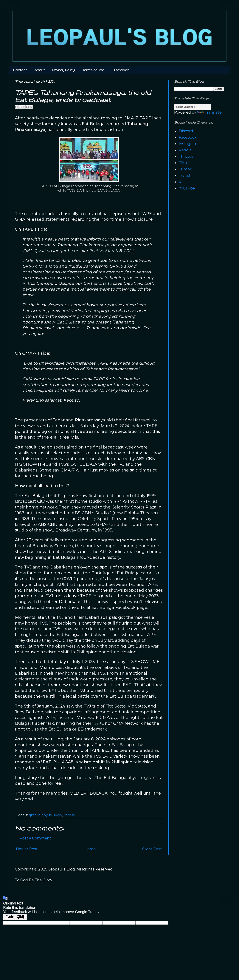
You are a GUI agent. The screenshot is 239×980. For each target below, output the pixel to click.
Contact (20, 70)
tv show (56, 815)
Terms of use (93, 70)
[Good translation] (9, 917)
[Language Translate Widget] (193, 107)
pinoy (43, 815)
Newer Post (27, 849)
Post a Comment (35, 838)
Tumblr (186, 169)
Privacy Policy (63, 70)
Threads (186, 156)
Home (90, 849)
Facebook (188, 137)
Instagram (188, 144)
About (39, 70)
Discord (186, 131)
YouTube (187, 188)
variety (69, 815)
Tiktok (185, 163)
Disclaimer (120, 70)
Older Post (152, 849)
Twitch (185, 175)
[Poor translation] (21, 917)
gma (33, 815)
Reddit (185, 150)
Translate (209, 112)
